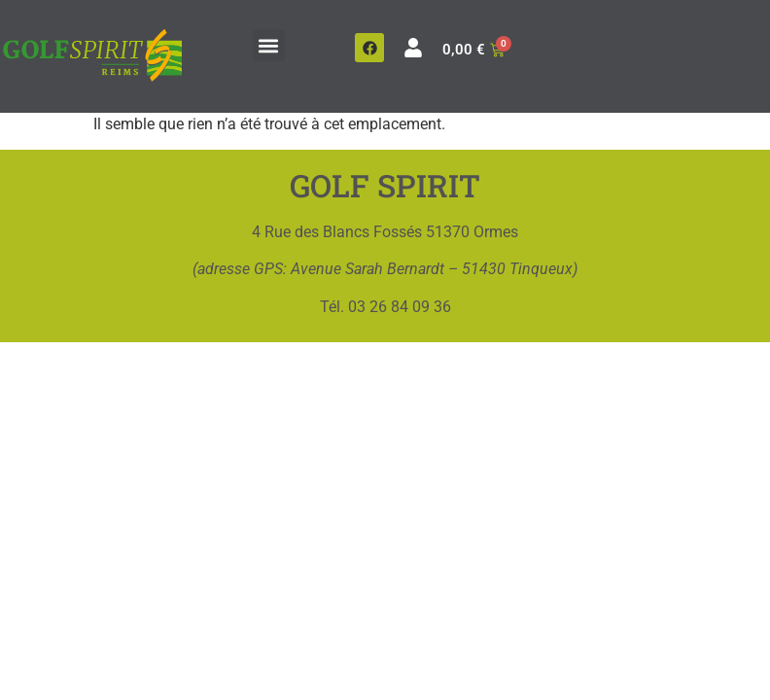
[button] (269, 45)
